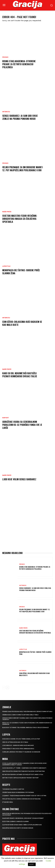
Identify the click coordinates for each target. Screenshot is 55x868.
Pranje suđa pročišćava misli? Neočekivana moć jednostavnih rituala (27, 712)
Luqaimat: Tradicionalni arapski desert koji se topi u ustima (24, 796)
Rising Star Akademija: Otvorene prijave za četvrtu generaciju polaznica (19, 64)
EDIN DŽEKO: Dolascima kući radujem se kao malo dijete (22, 323)
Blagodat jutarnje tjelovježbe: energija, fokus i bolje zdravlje (25, 728)
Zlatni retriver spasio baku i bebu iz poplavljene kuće (22, 825)
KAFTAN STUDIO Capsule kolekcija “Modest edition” (21, 778)
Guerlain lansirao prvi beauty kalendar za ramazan (21, 752)
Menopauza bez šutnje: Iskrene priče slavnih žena (21, 272)
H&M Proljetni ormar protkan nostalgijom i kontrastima (23, 771)
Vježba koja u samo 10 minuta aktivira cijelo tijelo (20, 715)
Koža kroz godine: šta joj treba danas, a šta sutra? (21, 739)
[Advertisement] (27, 518)
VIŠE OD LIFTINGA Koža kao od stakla (15, 742)
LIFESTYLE (6, 266)
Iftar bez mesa (8, 802)
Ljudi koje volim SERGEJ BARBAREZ (19, 479)
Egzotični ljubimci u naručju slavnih (15, 822)
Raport (6, 418)
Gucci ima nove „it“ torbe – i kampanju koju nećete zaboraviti (24, 768)
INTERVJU (6, 112)
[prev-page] (4, 687)
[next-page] (8, 687)
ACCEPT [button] (32, 864)
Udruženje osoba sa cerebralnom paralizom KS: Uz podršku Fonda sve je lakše (22, 425)
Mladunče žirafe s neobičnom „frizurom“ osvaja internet (23, 818)
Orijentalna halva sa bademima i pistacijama (18, 792)
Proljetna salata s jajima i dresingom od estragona (21, 799)
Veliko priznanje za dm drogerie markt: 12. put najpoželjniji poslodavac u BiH (23, 169)
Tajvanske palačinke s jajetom (13, 789)
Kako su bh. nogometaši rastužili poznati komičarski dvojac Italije (20, 375)
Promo (5, 57)
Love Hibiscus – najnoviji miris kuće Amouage (18, 745)
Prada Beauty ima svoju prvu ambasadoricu (18, 749)
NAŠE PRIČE (7, 212)
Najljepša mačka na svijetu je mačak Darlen (18, 828)
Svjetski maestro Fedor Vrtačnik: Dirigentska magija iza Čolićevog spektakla (20, 219)
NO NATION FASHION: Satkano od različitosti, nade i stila (23, 775)
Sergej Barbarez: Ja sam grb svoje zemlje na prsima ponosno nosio (20, 117)
